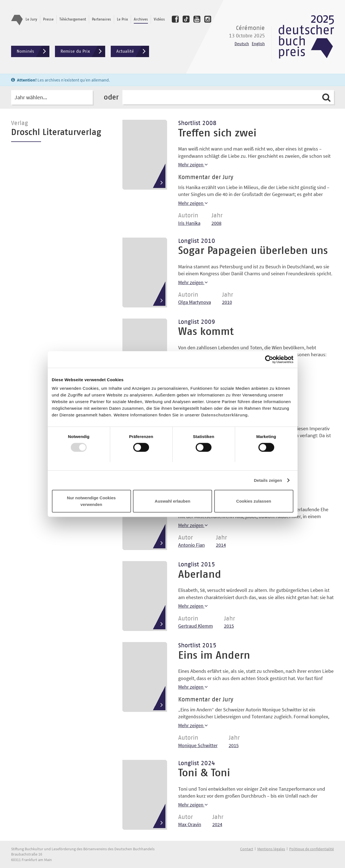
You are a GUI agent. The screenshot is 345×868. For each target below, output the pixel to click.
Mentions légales (271, 849)
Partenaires (101, 19)
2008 (216, 223)
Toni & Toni (204, 773)
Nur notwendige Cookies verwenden (91, 501)
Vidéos (159, 19)
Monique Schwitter (198, 745)
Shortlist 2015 (197, 646)
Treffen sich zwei (217, 133)
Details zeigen (268, 480)
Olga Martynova (195, 302)
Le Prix (122, 19)
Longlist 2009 (197, 322)
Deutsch (242, 44)
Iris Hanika (189, 223)
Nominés (33, 51)
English (258, 44)
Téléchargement (73, 19)
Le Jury (31, 19)
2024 (217, 824)
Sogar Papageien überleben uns (253, 251)
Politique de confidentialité (312, 849)
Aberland (200, 575)
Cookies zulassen (254, 501)
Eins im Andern (214, 656)
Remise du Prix (83, 51)
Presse (48, 19)
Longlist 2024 (197, 763)
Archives (141, 19)
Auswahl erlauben (172, 501)
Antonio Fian (192, 545)
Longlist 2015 (197, 565)
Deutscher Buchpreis (306, 37)
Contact (247, 849)
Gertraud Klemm (196, 626)
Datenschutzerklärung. (225, 415)
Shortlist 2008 (197, 123)
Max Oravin (190, 824)
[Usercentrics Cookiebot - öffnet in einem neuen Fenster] (269, 359)
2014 (221, 545)
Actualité (133, 51)
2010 (227, 302)
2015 (229, 626)
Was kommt (206, 332)
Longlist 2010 (197, 241)
